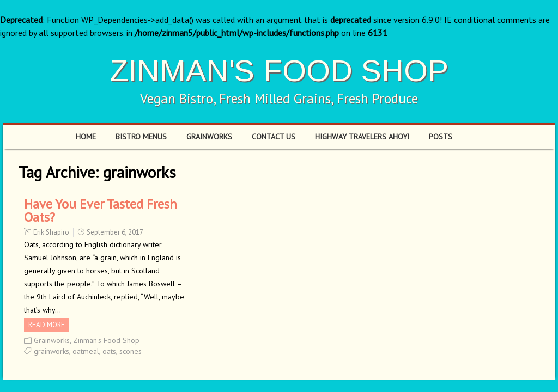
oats (109, 351)
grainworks (51, 351)
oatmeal (86, 351)
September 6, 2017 (115, 232)
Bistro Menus (141, 137)
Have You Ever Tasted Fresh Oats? (101, 210)
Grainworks (209, 137)
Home (86, 137)
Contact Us (274, 137)
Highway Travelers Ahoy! (362, 137)
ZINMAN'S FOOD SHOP (279, 71)
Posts (441, 137)
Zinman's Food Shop (106, 340)
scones (131, 351)
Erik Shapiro (51, 232)
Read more (47, 325)
